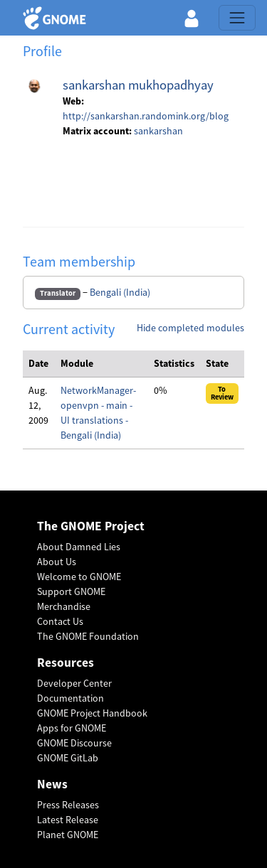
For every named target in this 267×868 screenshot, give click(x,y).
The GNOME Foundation (88, 636)
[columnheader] (39, 364)
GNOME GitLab (68, 758)
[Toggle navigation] (237, 18)
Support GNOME (71, 591)
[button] (192, 18)
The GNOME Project (91, 526)
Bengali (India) (120, 292)
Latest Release (68, 820)
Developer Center (74, 683)
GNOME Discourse (74, 743)
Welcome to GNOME (79, 577)
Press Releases (68, 805)
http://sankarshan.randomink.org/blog (146, 116)
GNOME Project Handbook (92, 713)
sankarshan (158, 131)
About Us (57, 562)
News (52, 784)
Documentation (70, 698)
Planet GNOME (68, 835)
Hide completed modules (190, 328)
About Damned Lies (79, 547)
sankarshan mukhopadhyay (138, 85)
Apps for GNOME (72, 728)
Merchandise (64, 606)
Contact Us (60, 621)
